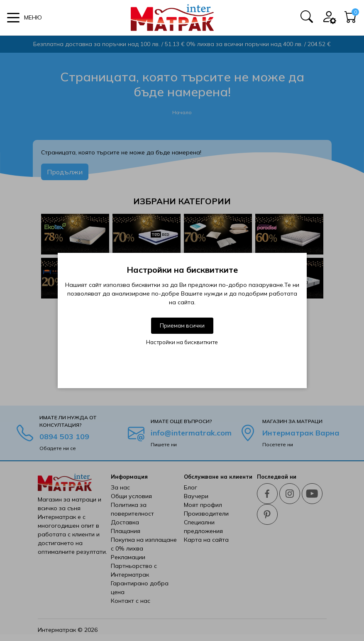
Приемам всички (182, 325)
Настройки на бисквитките (182, 342)
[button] (24, 18)
